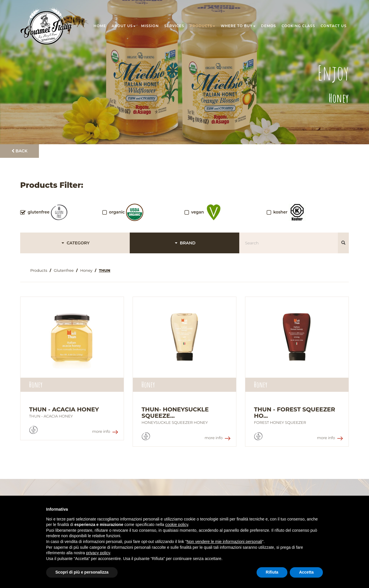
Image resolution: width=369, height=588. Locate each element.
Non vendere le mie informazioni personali (224, 542)
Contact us (334, 26)
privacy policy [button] (98, 553)
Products (202, 26)
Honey (86, 270)
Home (100, 26)
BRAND (184, 243)
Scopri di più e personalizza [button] (82, 572)
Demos (268, 26)
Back (19, 151)
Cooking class (298, 26)
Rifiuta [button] (272, 572)
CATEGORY (75, 243)
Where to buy (238, 26)
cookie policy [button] (177, 525)
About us (124, 26)
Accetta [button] (306, 572)
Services (174, 26)
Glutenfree (64, 270)
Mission (150, 26)
